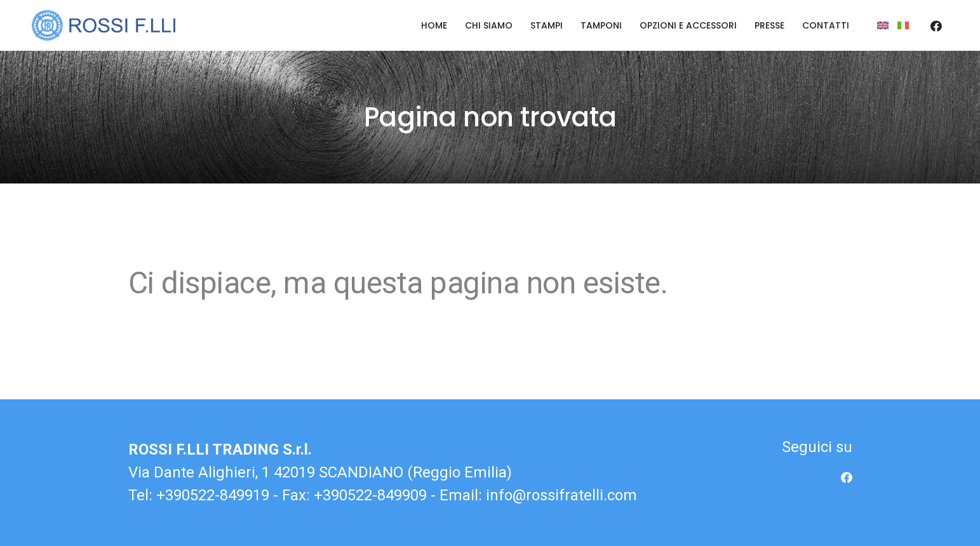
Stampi (547, 25)
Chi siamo (489, 25)
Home (434, 25)
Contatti (826, 25)
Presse (769, 25)
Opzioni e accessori (688, 25)
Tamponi (601, 25)
